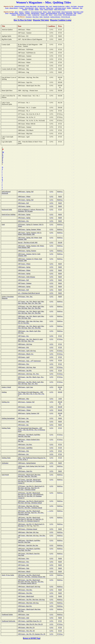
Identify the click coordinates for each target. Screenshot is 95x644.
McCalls (3, 157)
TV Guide (31, 10)
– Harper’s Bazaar (48, 10)
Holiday (69, 8)
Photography (69, 13)
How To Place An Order (23, 20)
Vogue (42, 10)
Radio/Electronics (22, 15)
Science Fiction (58, 15)
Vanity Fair (42, 8)
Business (22, 13)
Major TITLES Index (60, 10)
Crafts (29, 15)
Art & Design (61, 13)
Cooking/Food (36, 15)
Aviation (42, 13)
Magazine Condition (61, 20)
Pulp (75, 13)
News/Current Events (37, 12)
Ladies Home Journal (60, 8)
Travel (7, 13)
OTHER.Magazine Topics (69, 15)
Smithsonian (76, 8)
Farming (28, 13)
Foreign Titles (44, 15)
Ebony (36, 8)
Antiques (14, 15)
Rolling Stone (50, 8)
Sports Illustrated (29, 8)
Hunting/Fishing (14, 13)
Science (79, 13)
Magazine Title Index (41, 20)
